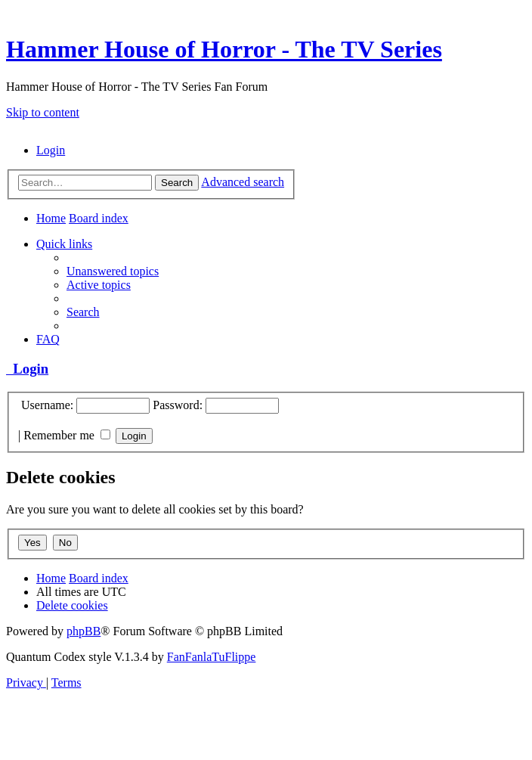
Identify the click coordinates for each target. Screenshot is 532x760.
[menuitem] (51, 150)
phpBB (84, 631)
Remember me (67, 435)
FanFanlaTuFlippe (212, 657)
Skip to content (43, 112)
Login (27, 369)
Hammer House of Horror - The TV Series (224, 49)
